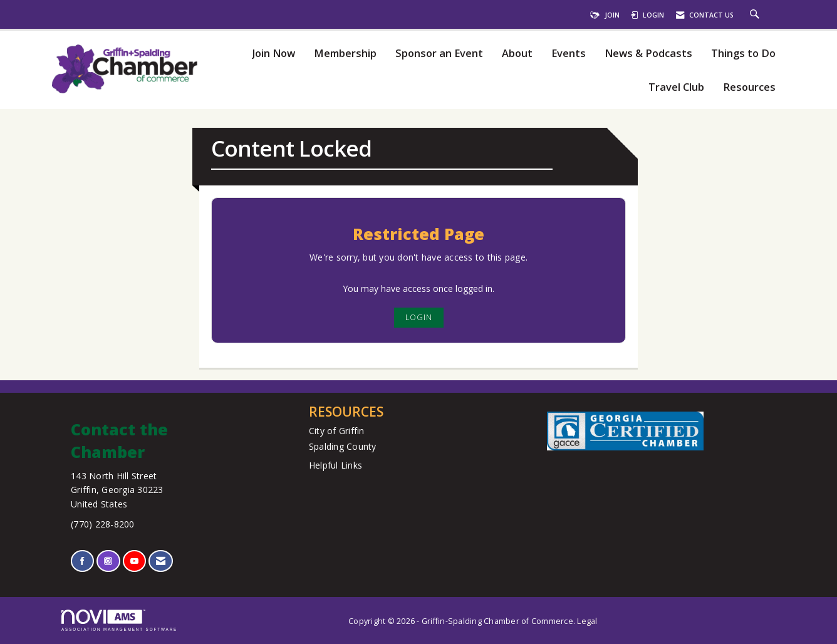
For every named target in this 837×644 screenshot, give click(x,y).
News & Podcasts (648, 54)
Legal (587, 621)
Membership (345, 54)
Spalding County (343, 446)
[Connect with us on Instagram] (108, 561)
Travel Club (676, 87)
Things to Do (743, 54)
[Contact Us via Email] (161, 561)
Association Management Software (119, 621)
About (517, 54)
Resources (749, 87)
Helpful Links (335, 465)
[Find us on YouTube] (134, 561)
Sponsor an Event (439, 54)
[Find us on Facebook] (82, 561)
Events (569, 54)
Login (419, 317)
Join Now (273, 54)
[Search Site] (756, 15)
